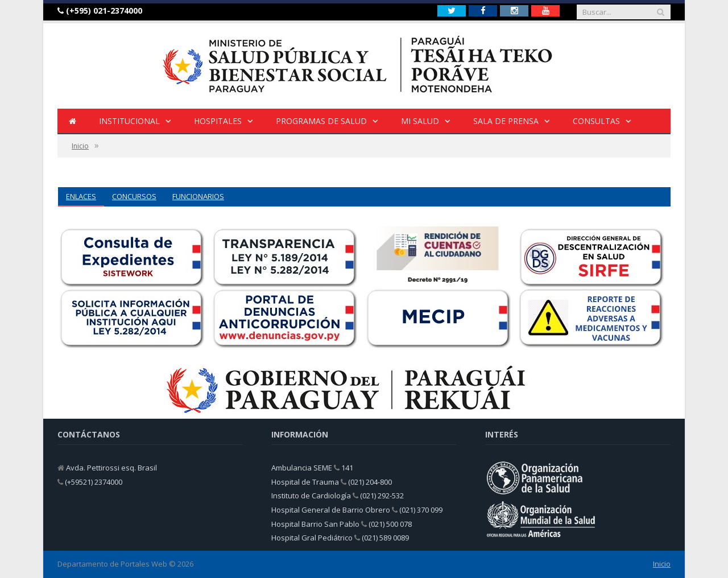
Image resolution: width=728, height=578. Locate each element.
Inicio (662, 564)
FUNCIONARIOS (198, 196)
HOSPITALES (218, 121)
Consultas (596, 121)
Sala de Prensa (506, 121)
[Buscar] (660, 12)
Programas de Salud (321, 121)
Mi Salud (420, 121)
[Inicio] (73, 121)
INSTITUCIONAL (129, 121)
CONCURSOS (134, 196)
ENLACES (81, 196)
